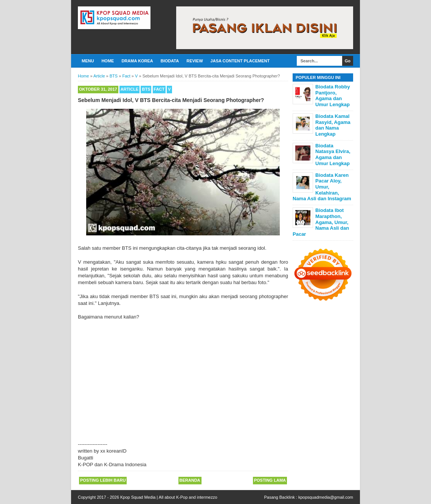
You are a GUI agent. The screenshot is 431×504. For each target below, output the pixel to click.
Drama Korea (137, 61)
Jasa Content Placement (240, 61)
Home (108, 61)
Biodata (170, 61)
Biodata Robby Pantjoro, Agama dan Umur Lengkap (333, 96)
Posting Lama (270, 480)
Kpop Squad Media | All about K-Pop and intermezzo (169, 497)
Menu (88, 61)
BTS (146, 89)
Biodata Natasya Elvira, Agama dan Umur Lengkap (333, 155)
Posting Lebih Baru (103, 480)
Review (195, 61)
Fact (159, 89)
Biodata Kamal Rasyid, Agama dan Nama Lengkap (333, 125)
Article (130, 89)
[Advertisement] (183, 377)
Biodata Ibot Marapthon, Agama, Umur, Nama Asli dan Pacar (321, 222)
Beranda (190, 480)
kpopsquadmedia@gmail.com (326, 497)
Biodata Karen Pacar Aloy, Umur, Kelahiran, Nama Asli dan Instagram (322, 187)
